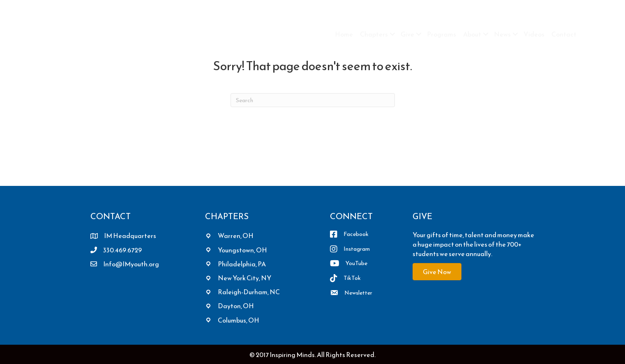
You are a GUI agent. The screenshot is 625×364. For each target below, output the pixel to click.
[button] (392, 34)
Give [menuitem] (407, 34)
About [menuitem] (472, 34)
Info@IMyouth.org (131, 264)
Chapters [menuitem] (374, 34)
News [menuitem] (502, 34)
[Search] (313, 100)
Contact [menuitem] (564, 34)
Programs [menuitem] (442, 34)
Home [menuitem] (344, 34)
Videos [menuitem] (534, 34)
